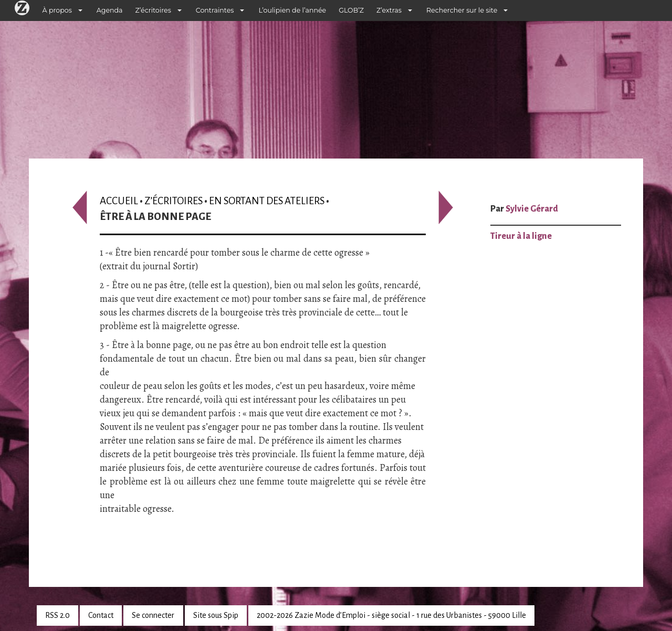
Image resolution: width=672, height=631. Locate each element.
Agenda (110, 10)
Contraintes (215, 10)
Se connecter (153, 615)
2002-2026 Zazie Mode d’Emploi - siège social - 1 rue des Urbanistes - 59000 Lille (391, 615)
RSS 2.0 (57, 615)
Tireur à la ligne (521, 236)
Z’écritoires (153, 10)
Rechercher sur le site (462, 10)
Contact (101, 615)
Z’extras (389, 10)
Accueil (119, 201)
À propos (57, 10)
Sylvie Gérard (532, 209)
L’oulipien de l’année (292, 10)
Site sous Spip (216, 615)
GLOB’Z (351, 10)
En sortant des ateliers (267, 201)
